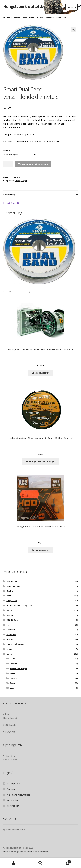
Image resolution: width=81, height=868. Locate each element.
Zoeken (40, 863)
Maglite (10, 591)
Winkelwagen (63, 861)
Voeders (13, 664)
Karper (17, 18)
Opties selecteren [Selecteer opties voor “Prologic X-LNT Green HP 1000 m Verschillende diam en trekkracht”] (40, 373)
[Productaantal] (8, 164)
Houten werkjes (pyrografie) (19, 605)
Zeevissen (11, 630)
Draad (24, 18)
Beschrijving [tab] (9, 195)
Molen (12, 659)
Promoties (11, 635)
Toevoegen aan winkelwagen (33, 164)
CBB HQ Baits (12, 620)
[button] (73, 30)
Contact (11, 789)
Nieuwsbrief (13, 806)
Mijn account (13, 863)
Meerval (10, 615)
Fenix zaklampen (14, 586)
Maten (6, 151)
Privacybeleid (14, 784)
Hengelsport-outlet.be (24, 6)
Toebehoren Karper (18, 668)
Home (9, 18)
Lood (12, 688)
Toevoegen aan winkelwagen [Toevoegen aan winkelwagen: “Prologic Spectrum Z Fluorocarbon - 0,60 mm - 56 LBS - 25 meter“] (40, 461)
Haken (13, 673)
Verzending (13, 800)
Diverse (10, 639)
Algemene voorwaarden (19, 795)
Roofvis (10, 596)
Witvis (9, 610)
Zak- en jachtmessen (16, 644)
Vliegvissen (12, 601)
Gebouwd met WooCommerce (33, 851)
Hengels (13, 678)
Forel (9, 625)
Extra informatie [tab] (12, 203)
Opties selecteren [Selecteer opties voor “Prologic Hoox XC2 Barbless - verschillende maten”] (40, 550)
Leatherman (12, 581)
